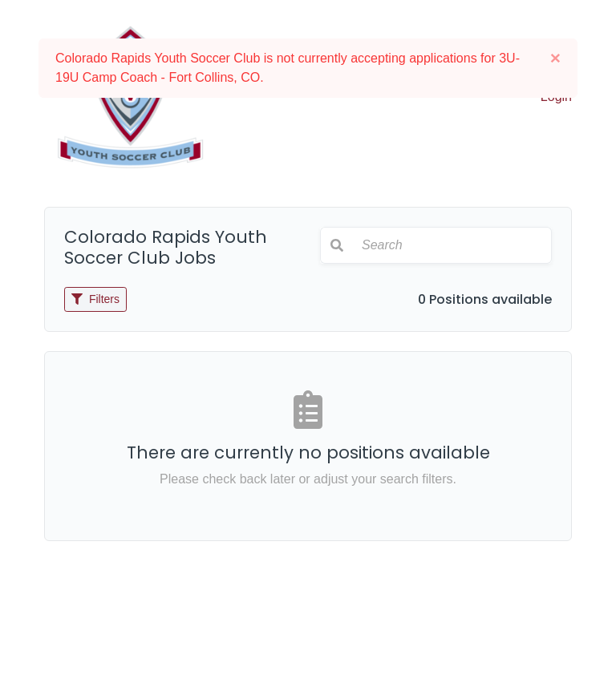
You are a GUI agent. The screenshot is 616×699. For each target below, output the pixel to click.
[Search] (452, 245)
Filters (95, 299)
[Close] (555, 58)
